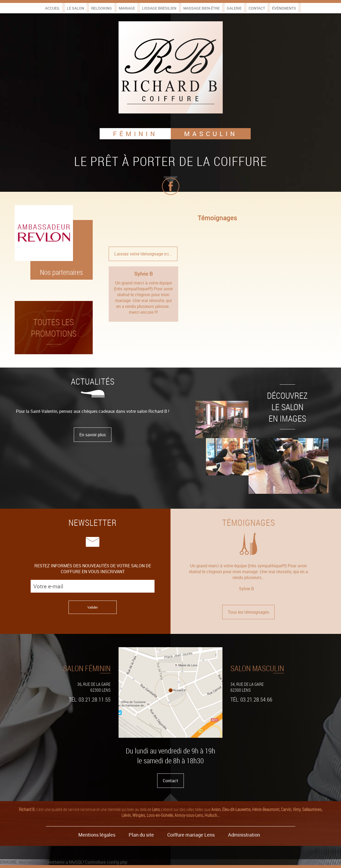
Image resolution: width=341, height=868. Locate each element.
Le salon (76, 8)
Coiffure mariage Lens (191, 835)
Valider (93, 607)
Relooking (102, 8)
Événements (284, 8)
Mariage (127, 8)
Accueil (52, 8)
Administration (244, 835)
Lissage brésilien (159, 8)
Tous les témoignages (248, 612)
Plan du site (141, 835)
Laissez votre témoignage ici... (143, 254)
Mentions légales (97, 835)
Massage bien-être (202, 8)
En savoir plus (93, 435)
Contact (257, 8)
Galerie (234, 8)
